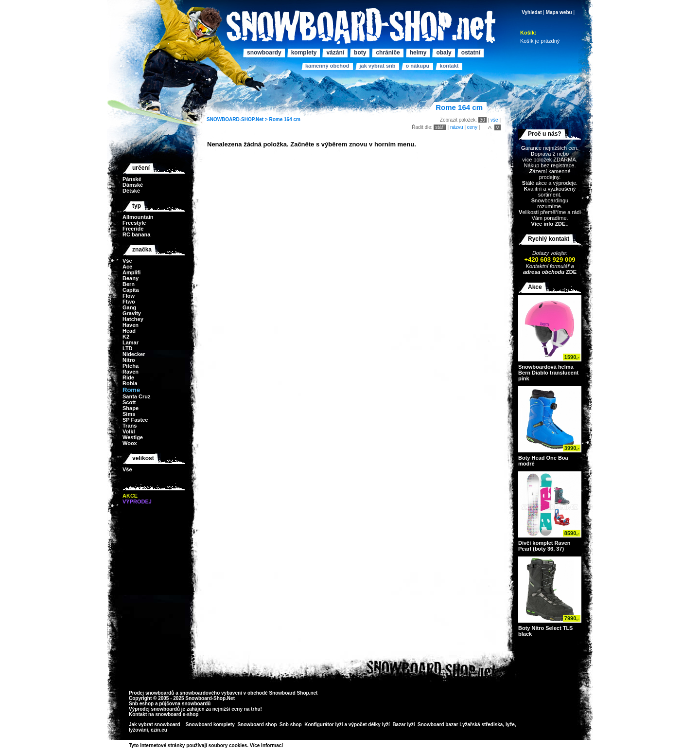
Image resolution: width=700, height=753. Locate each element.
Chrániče (388, 53)
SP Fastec (135, 420)
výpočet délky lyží (369, 725)
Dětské (131, 191)
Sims (129, 414)
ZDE (570, 272)
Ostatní (471, 53)
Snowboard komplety (210, 725)
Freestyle (134, 223)
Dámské (133, 185)
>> (286, 745)
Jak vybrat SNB (377, 66)
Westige (133, 437)
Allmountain (138, 217)
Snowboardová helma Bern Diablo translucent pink (548, 373)
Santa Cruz (136, 396)
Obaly (444, 53)
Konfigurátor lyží (324, 725)
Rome (276, 119)
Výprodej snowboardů (154, 709)
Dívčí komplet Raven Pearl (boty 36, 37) (544, 546)
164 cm (292, 119)
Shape (131, 408)
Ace (127, 267)
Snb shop (291, 725)
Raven (131, 372)
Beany (131, 278)
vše (494, 120)
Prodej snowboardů (152, 693)
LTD (128, 348)
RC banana (136, 234)
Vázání (335, 53)
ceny (472, 127)
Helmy (418, 53)
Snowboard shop (257, 725)
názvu (457, 127)
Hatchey (133, 319)
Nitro (129, 360)
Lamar (131, 342)
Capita (131, 290)
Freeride (133, 229)
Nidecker (134, 354)
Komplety (304, 53)
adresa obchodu (544, 272)
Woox (130, 443)
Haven (131, 325)
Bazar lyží (403, 725)
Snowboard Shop (289, 693)
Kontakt (449, 66)
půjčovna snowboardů (185, 704)
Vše (127, 261)
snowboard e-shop (177, 714)
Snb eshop (141, 704)
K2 (126, 337)
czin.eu (159, 730)
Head (129, 331)
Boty (360, 53)
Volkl (129, 431)
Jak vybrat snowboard (155, 725)
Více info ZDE (548, 224)
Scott (129, 402)
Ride (128, 377)
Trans (130, 426)
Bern (129, 284)
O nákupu (417, 66)
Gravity (132, 313)
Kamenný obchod (327, 66)
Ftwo (129, 302)
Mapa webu (559, 12)
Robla (130, 383)
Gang (129, 307)
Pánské (132, 179)
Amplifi (131, 272)
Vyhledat (532, 12)
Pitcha (131, 366)
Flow (129, 296)
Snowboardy (264, 53)
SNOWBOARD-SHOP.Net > (238, 119)
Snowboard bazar (438, 725)
